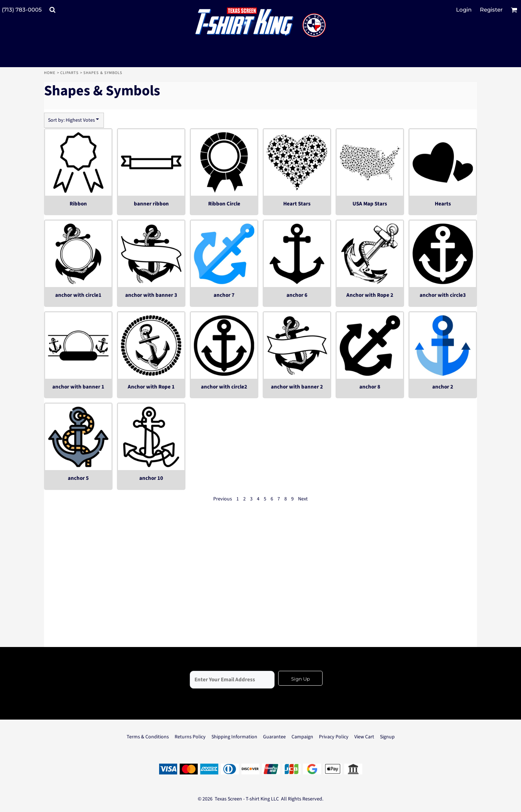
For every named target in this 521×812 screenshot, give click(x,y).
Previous (223, 499)
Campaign (302, 737)
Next (303, 499)
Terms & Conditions (148, 737)
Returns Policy (190, 737)
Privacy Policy (334, 737)
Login (464, 10)
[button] (52, 10)
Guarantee (274, 737)
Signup (387, 737)
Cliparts (70, 73)
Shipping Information (234, 737)
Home (50, 73)
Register (491, 10)
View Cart (364, 737)
